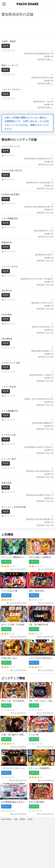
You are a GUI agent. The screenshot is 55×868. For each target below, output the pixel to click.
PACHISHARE (6, 819)
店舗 (16, 819)
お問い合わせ (34, 849)
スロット (33, 836)
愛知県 (23, 819)
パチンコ (6, 836)
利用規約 (6, 855)
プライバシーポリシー (38, 855)
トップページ (8, 849)
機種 (4, 830)
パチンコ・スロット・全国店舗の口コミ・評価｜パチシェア (28, 4)
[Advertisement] (28, 28)
